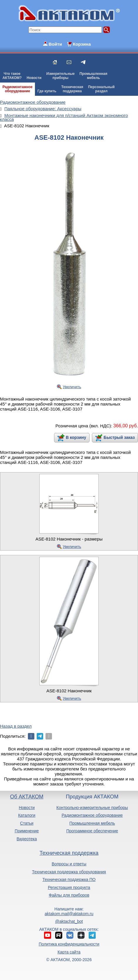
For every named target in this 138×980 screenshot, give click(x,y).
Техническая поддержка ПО (69, 879)
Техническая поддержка (69, 853)
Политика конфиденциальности (69, 944)
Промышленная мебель (92, 823)
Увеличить (72, 387)
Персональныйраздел (101, 89)
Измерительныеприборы (60, 76)
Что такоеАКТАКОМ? (12, 76)
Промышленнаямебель (94, 76)
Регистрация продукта (69, 887)
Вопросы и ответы (69, 864)
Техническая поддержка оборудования (69, 872)
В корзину (76, 437)
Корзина (82, 44)
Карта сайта (69, 952)
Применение (27, 831)
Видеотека (27, 839)
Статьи (27, 823)
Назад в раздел (16, 726)
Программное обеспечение (92, 831)
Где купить (47, 91)
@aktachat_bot (69, 921)
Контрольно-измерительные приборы (92, 808)
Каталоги (27, 815)
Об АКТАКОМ (27, 797)
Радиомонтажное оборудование (92, 815)
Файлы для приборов (69, 895)
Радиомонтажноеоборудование (17, 89)
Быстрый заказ (119, 437)
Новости (34, 78)
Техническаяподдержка (72, 89)
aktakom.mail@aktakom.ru (69, 914)
